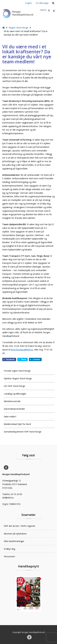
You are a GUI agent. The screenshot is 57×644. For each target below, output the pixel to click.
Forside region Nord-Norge (17, 371)
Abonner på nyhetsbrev (15, 534)
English (29, 3)
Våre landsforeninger (14, 541)
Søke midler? (10, 417)
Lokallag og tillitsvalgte (15, 394)
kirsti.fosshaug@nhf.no (22, 350)
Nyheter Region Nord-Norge (18, 378)
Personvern (9, 556)
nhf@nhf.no (8, 498)
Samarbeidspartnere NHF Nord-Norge (23, 432)
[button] (43, 10)
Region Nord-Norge (19, 28)
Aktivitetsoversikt (12, 401)
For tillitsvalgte (42, 3)
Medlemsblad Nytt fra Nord (17, 424)
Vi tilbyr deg (9, 549)
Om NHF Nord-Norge (14, 386)
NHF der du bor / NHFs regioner (20, 526)
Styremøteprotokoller (14, 409)
